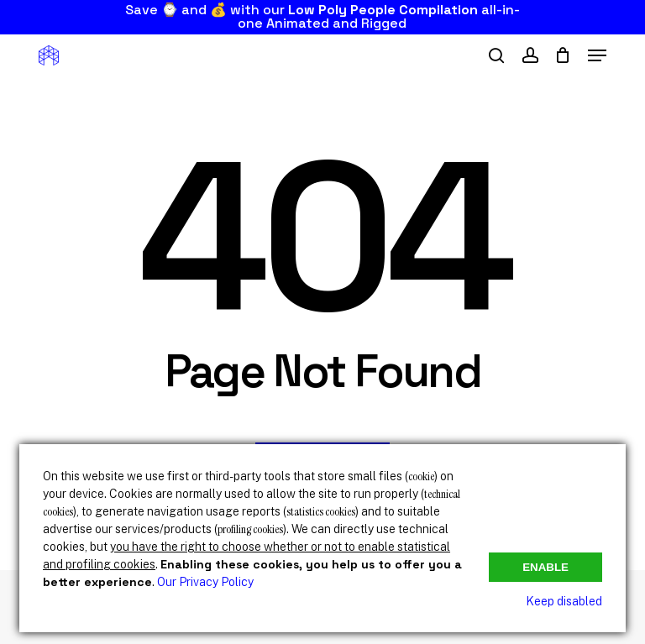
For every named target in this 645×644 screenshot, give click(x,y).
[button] (597, 55)
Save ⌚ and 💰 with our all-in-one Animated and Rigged (322, 16)
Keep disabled (564, 601)
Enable (545, 567)
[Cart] (563, 55)
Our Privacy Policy (205, 582)
